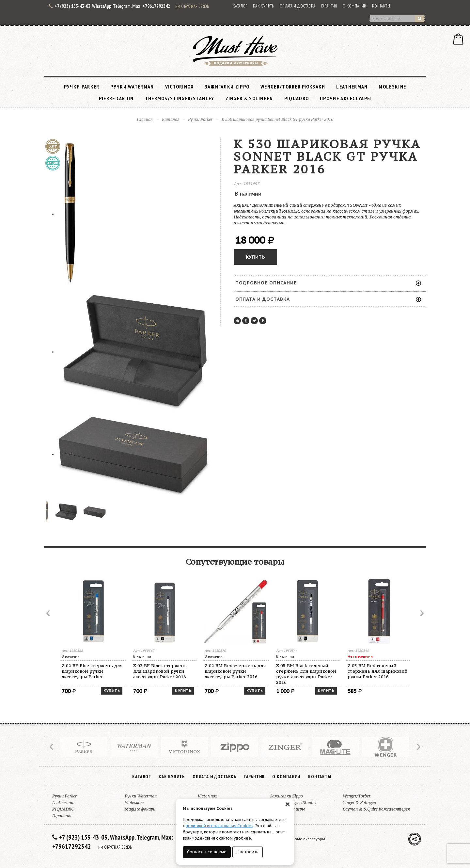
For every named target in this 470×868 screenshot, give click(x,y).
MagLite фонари (140, 809)
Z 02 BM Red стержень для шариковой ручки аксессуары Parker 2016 (235, 671)
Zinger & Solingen (249, 98)
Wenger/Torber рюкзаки (293, 87)
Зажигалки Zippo (227, 87)
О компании (355, 6)
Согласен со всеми (207, 852)
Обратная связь (192, 6)
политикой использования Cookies (219, 826)
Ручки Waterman (132, 87)
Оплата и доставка (298, 6)
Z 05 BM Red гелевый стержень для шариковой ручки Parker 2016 (378, 671)
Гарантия (329, 6)
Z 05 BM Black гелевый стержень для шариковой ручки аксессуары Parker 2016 (306, 674)
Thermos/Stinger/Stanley (180, 98)
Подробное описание (328, 283)
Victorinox (180, 87)
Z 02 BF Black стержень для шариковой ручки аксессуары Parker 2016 (160, 671)
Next (421, 613)
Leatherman (352, 87)
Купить (255, 257)
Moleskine (392, 87)
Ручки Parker (82, 87)
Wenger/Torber (357, 796)
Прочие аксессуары (345, 98)
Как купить (264, 6)
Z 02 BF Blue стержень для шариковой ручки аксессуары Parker (92, 671)
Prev (49, 613)
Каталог (240, 6)
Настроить (248, 852)
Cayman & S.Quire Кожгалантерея (376, 809)
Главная (145, 119)
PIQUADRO (297, 98)
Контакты (381, 6)
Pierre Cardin (116, 98)
